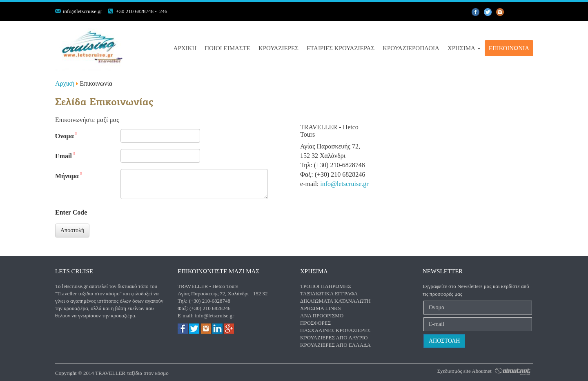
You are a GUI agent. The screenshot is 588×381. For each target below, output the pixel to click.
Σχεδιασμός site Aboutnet (464, 371)
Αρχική (185, 48)
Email (65, 156)
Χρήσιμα (464, 48)
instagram (512, 12)
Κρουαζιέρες (278, 48)
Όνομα (66, 136)
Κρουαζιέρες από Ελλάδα (335, 345)
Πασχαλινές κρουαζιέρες (335, 330)
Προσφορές (315, 323)
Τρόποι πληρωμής (326, 286)
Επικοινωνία (509, 48)
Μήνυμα (68, 176)
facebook (476, 12)
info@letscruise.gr (82, 11)
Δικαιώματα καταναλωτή (335, 301)
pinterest (500, 12)
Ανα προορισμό (322, 316)
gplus (525, 12)
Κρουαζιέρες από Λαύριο (334, 338)
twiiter (488, 12)
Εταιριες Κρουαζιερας (341, 48)
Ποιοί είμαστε (227, 48)
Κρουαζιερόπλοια (411, 48)
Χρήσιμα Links (321, 308)
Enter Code (71, 212)
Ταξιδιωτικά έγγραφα (329, 294)
